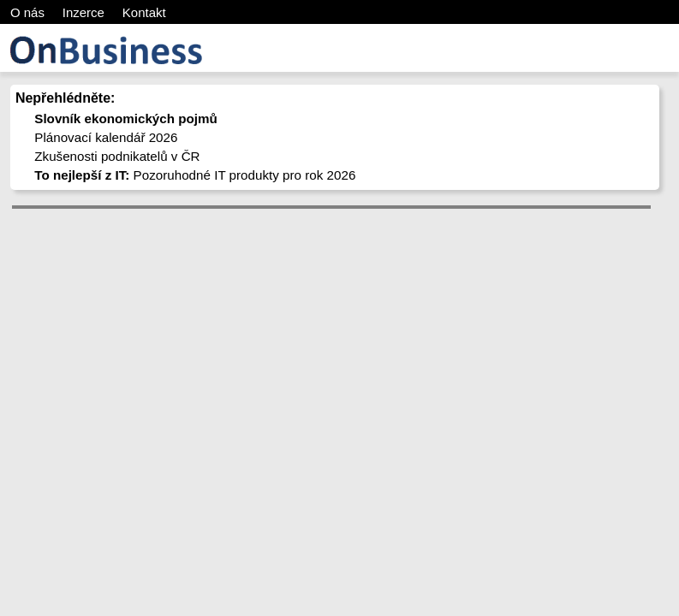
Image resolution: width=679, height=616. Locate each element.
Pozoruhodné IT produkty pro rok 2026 (195, 175)
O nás (27, 12)
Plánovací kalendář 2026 (106, 137)
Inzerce (83, 12)
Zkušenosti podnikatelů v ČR (117, 156)
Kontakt (144, 12)
